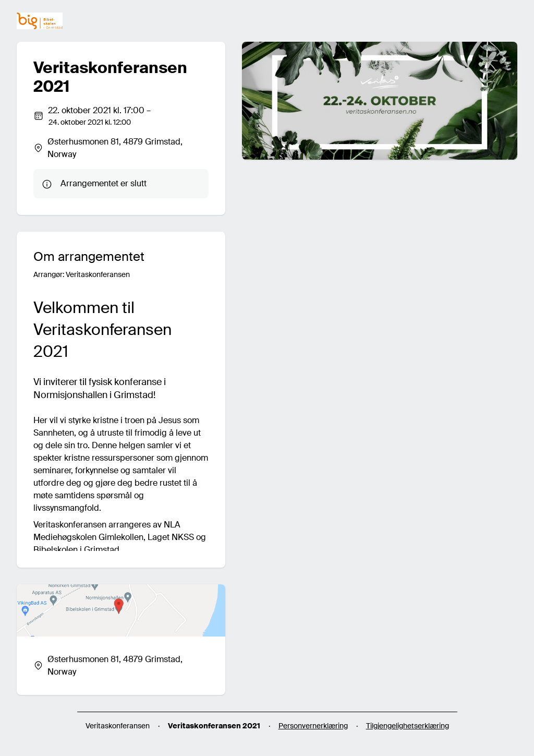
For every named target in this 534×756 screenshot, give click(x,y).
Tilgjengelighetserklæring (408, 726)
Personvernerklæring (313, 726)
